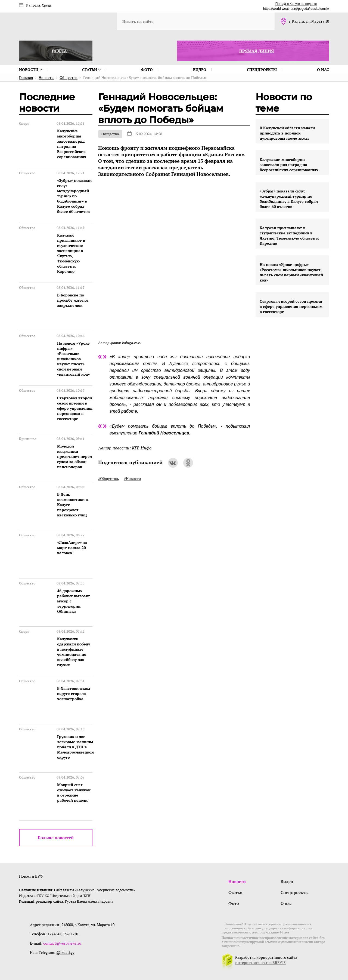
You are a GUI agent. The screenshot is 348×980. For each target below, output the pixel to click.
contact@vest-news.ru (62, 943)
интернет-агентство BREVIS (260, 962)
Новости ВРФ (31, 876)
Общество (110, 134)
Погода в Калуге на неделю (296, 4)
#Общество (108, 478)
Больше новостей (56, 838)
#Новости (133, 478)
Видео (200, 70)
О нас (323, 70)
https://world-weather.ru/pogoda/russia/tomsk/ (296, 9)
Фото (147, 70)
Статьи (91, 70)
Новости (30, 70)
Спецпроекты (262, 70)
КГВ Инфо (142, 448)
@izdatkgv (65, 952)
